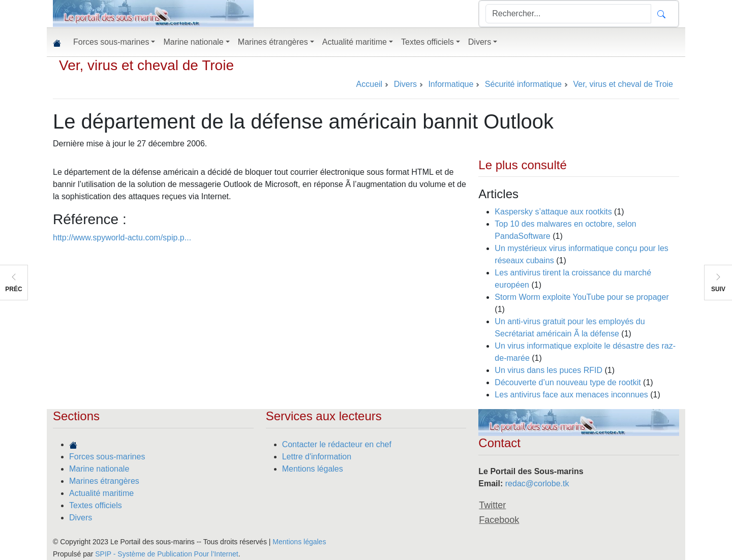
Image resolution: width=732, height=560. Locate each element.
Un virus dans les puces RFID (548, 370)
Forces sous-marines (107, 457)
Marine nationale (99, 469)
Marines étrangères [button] (273, 42)
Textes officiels (96, 505)
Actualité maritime (101, 493)
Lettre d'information (317, 457)
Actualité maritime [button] (355, 42)
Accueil (370, 84)
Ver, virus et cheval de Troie (146, 65)
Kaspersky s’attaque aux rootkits (553, 212)
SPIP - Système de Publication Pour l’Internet (166, 554)
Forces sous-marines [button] (111, 42)
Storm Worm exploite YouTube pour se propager (582, 297)
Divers (81, 518)
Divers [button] (480, 42)
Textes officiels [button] (428, 42)
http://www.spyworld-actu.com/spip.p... (122, 238)
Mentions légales (313, 469)
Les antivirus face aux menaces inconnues (571, 395)
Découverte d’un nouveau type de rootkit (568, 382)
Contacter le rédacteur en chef (337, 444)
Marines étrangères (104, 481)
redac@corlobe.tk (537, 484)
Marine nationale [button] (193, 42)
